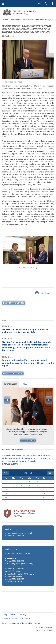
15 (29, 501)
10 (44, 497)
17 (44, 501)
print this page (44, 305)
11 (50, 497)
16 (37, 501)
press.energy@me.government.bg (19, 545)
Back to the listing (14, 314)
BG (39, 3)
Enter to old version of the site (17, 630)
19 (6, 505)
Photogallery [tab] (11, 396)
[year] (25, 485)
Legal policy (9, 626)
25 (50, 505)
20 (13, 505)
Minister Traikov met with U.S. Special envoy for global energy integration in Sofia (26, 342)
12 (6, 501)
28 (21, 509)
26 (6, 509)
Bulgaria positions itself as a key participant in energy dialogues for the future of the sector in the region (28, 374)
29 (29, 509)
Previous (7, 411)
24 (44, 505)
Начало (5, 20)
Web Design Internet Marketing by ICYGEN (44, 640)
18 (50, 501)
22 (29, 505)
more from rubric (13, 385)
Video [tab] (25, 396)
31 (44, 509)
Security (22, 626)
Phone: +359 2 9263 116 (14, 547)
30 (37, 509)
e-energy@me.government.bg (17, 565)
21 (21, 505)
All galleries (28, 452)
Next (49, 411)
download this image (12, 82)
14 (21, 501)
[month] (32, 485)
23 (37, 505)
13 (13, 501)
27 (13, 509)
